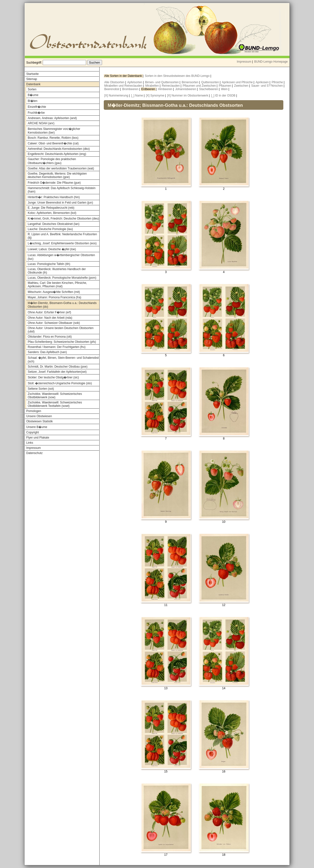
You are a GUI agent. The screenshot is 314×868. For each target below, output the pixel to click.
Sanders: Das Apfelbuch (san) (47, 352)
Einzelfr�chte (37, 107)
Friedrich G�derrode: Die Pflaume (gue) (54, 183)
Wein (225, 89)
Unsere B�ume (37, 427)
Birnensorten (190, 82)
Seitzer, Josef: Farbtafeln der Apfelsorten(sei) (57, 372)
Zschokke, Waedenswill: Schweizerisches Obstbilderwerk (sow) (55, 396)
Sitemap (32, 79)
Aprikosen (263, 82)
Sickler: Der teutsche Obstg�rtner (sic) (53, 377)
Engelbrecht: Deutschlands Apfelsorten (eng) (57, 154)
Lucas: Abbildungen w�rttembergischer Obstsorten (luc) (61, 257)
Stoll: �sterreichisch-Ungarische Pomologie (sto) (60, 383)
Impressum (244, 62)
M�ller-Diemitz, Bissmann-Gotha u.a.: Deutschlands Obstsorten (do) (62, 305)
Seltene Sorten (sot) (41, 389)
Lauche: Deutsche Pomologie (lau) (50, 229)
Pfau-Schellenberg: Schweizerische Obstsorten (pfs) (62, 342)
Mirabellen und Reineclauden (124, 86)
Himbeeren (166, 89)
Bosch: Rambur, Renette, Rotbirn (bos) (53, 138)
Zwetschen (242, 86)
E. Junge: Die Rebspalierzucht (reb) (51, 208)
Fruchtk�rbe (36, 113)
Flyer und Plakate (38, 438)
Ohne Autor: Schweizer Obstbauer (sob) (54, 323)
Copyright (33, 432)
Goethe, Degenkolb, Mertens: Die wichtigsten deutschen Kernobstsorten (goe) (57, 175)
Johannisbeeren (186, 89)
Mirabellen (152, 86)
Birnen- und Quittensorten (162, 82)
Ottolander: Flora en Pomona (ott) (50, 337)
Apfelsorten (135, 82)
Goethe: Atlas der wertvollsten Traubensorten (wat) (61, 168)
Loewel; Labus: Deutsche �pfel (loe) (52, 249)
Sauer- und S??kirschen (267, 86)
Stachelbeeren (209, 89)
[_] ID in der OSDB (223, 96)
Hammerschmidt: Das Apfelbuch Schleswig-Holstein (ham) (62, 190)
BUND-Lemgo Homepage (271, 62)
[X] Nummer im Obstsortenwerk (188, 96)
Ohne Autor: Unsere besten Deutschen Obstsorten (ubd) (61, 330)
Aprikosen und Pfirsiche (238, 82)
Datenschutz (34, 453)
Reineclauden (171, 86)
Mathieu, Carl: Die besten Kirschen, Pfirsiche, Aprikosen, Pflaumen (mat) (57, 285)
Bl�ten (33, 101)
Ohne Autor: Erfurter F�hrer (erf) (49, 312)
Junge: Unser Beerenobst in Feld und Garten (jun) (60, 203)
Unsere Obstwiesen (39, 416)
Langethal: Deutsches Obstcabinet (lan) (54, 224)
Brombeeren (131, 89)
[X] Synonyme (155, 96)
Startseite (33, 74)
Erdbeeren (149, 89)
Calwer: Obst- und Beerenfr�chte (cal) (53, 143)
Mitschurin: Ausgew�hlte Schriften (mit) (54, 292)
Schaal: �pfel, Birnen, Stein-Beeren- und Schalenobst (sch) (63, 360)
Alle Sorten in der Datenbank (124, 76)
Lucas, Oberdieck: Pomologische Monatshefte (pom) (62, 278)
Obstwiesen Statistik (39, 421)
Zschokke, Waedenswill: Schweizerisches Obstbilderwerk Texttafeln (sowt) (55, 404)
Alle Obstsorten (115, 82)
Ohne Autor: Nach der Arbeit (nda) (50, 318)
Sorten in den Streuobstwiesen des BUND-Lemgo (177, 76)
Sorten (32, 89)
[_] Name (137, 96)
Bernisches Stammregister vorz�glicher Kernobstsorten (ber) (54, 131)
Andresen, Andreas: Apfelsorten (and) (52, 118)
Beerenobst (112, 89)
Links (30, 443)
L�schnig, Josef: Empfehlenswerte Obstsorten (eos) (62, 243)
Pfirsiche (278, 82)
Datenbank (33, 84)
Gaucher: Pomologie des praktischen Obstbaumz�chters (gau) (52, 161)
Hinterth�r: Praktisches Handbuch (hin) (54, 197)
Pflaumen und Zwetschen (200, 86)
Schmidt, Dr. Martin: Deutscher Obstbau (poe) (58, 367)
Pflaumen (225, 86)
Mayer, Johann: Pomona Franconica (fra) (54, 297)
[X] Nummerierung (116, 96)
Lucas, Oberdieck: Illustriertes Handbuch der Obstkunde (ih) (57, 271)
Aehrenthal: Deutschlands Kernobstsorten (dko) (59, 149)
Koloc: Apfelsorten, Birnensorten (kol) (52, 213)
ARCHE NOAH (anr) (41, 123)
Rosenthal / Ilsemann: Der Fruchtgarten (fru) (57, 347)
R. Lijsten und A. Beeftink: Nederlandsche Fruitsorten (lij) (62, 236)
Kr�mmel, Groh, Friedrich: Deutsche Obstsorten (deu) (63, 219)
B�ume (33, 95)
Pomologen (34, 411)
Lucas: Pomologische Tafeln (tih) (49, 264)
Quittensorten (210, 82)
